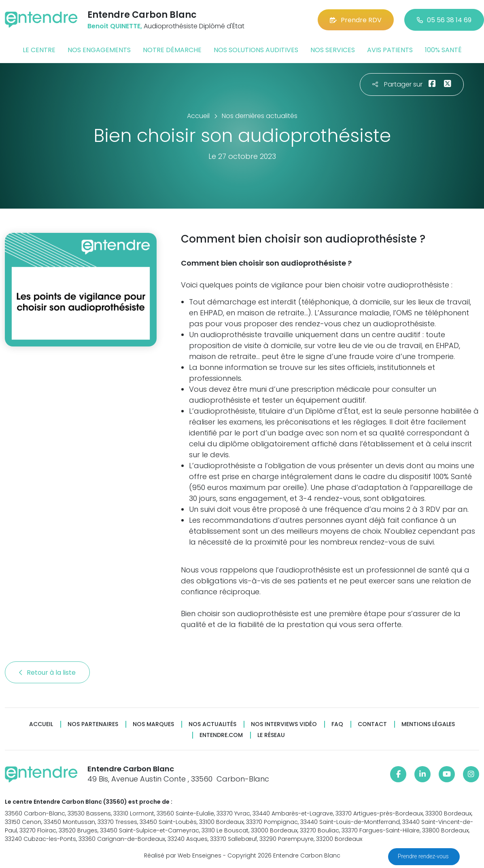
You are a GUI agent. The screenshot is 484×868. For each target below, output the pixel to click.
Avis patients (390, 50)
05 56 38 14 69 (444, 20)
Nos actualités (212, 724)
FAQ (337, 724)
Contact (372, 724)
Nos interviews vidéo (284, 724)
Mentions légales (428, 724)
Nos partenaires (93, 724)
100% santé (443, 50)
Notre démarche (172, 50)
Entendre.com (221, 735)
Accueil (41, 724)
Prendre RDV (356, 20)
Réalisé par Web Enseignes (183, 855)
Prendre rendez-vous (424, 856)
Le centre (39, 50)
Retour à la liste (47, 673)
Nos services (333, 50)
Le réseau (271, 735)
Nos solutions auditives (256, 50)
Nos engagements (99, 50)
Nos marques (153, 724)
